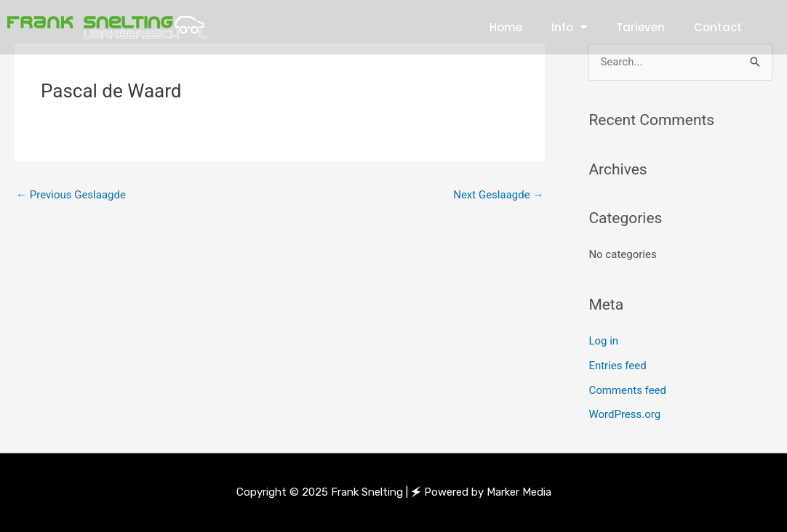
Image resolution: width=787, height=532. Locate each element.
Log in (603, 341)
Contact (718, 27)
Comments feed (627, 390)
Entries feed (617, 366)
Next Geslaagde (498, 195)
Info (569, 27)
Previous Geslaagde (71, 195)
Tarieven (640, 27)
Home (506, 27)
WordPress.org (624, 414)
